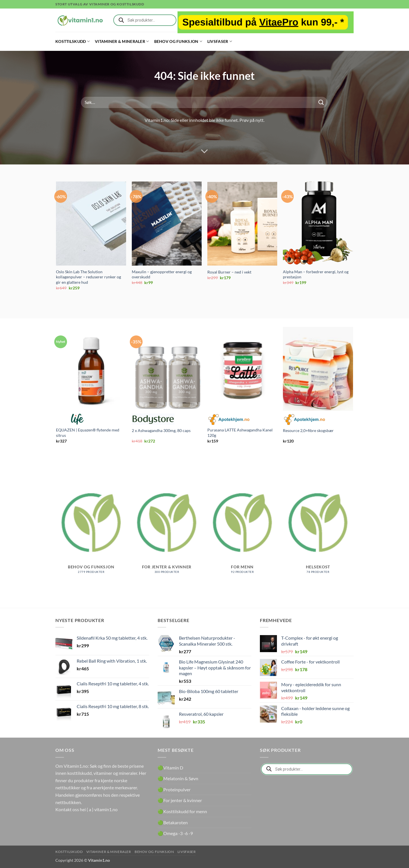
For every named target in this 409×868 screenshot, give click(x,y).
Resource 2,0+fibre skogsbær (308, 430)
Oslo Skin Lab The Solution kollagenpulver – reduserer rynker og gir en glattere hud (88, 277)
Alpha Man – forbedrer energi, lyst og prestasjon (316, 274)
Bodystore (153, 419)
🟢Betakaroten (173, 822)
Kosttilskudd (73, 41)
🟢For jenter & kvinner (180, 800)
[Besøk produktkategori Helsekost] (318, 528)
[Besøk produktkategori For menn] (242, 528)
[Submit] (321, 102)
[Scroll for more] (204, 151)
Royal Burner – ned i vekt (229, 272)
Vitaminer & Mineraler (122, 41)
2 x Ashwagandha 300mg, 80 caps (161, 430)
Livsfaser (220, 41)
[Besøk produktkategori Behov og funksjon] (91, 528)
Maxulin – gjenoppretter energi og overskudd (162, 274)
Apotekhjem (229, 419)
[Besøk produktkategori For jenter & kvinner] (167, 528)
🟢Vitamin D (170, 768)
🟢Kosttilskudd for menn (182, 811)
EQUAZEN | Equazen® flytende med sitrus (88, 433)
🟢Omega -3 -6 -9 (175, 833)
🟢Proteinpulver (174, 789)
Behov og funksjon (178, 41)
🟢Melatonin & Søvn (178, 778)
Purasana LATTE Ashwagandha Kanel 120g (240, 433)
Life (77, 419)
